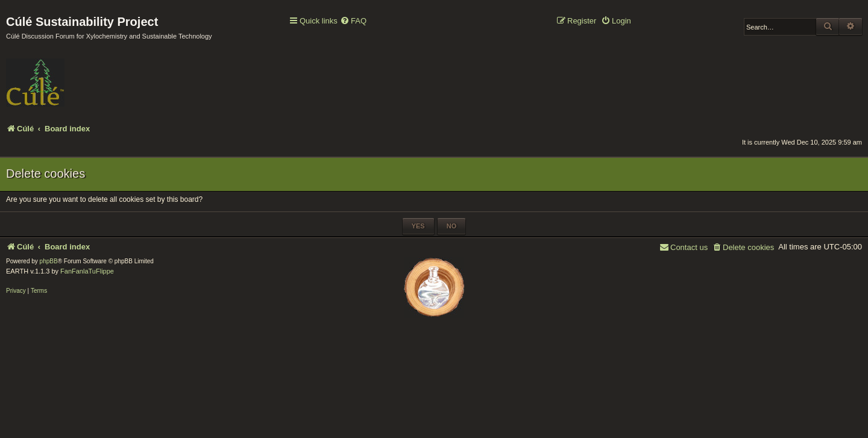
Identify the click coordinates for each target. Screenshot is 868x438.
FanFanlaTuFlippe (87, 271)
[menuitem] (353, 21)
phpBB (49, 261)
